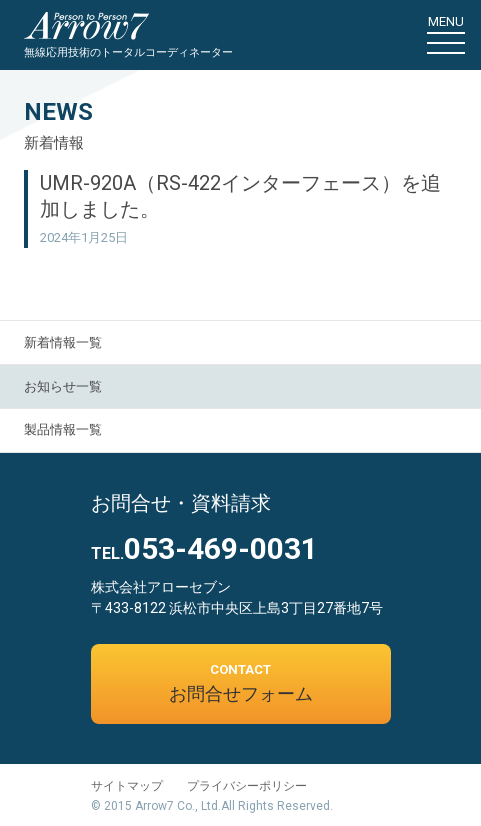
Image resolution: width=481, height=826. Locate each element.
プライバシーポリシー (247, 786)
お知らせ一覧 (63, 386)
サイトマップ (127, 786)
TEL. (204, 553)
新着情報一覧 (63, 342)
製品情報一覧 (63, 429)
